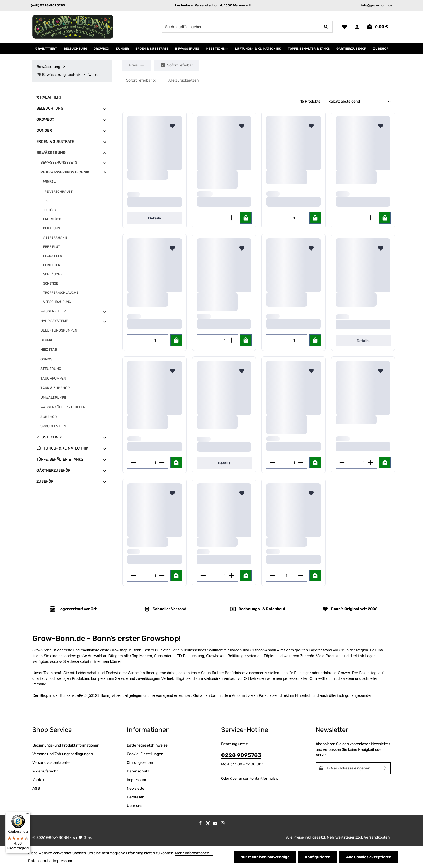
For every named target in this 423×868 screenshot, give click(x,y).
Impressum (136, 780)
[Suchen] (326, 27)
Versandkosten (377, 837)
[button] (105, 109)
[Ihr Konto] (357, 27)
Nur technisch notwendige (265, 857)
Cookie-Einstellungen (145, 754)
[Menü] (27, 815)
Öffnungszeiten (140, 763)
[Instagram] (223, 824)
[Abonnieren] (385, 768)
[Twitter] (208, 824)
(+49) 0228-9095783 (48, 5)
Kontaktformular (263, 779)
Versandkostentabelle (51, 763)
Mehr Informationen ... (194, 853)
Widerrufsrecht (45, 771)
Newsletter (136, 788)
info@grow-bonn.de (377, 5)
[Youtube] (216, 824)
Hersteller (135, 797)
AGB (36, 788)
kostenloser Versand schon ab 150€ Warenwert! (213, 5)
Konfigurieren (318, 857)
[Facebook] (201, 824)
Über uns (134, 806)
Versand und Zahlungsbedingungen (63, 754)
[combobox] (241, 27)
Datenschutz (138, 771)
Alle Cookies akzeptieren (369, 857)
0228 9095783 (241, 755)
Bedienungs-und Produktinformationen (66, 745)
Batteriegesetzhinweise (147, 745)
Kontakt (39, 780)
